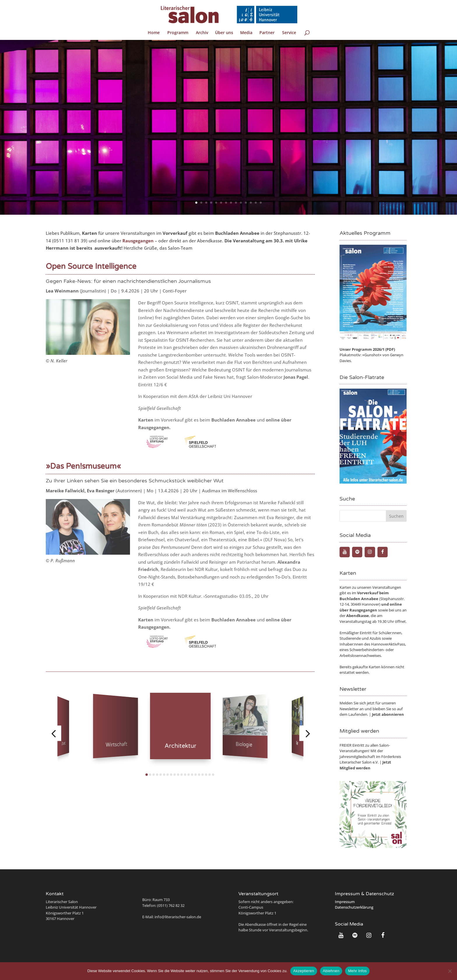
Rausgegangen (363, 610)
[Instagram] (370, 552)
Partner (267, 33)
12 (251, 203)
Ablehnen (331, 971)
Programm (178, 33)
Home (154, 33)
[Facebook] (383, 552)
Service (289, 33)
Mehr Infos (357, 971)
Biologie (244, 745)
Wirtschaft (117, 745)
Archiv (202, 33)
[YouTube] (345, 552)
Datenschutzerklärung (354, 907)
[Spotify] (357, 552)
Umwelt (64, 744)
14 (261, 203)
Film (297, 743)
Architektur (180, 746)
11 (246, 203)
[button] (53, 733)
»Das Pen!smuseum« (83, 466)
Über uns (224, 33)
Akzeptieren (304, 971)
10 (241, 203)
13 (256, 203)
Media (246, 33)
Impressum (345, 902)
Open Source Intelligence (91, 266)
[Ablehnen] (450, 971)
